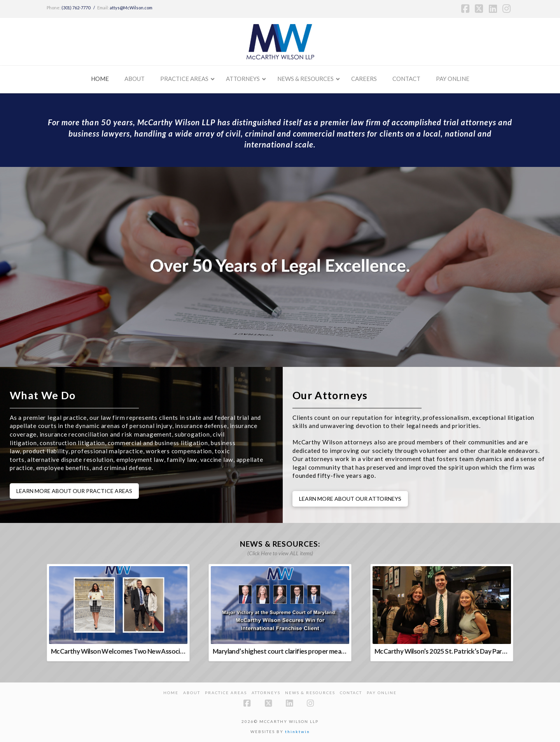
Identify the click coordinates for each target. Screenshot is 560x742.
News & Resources (310, 693)
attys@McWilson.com (131, 8)
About (192, 693)
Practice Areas (226, 693)
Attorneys (266, 693)
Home (171, 693)
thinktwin (297, 731)
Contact (351, 693)
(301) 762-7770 (76, 8)
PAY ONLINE (382, 693)
